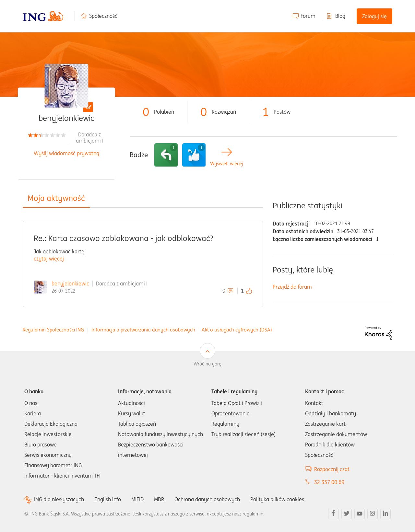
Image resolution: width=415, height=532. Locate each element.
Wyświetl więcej (226, 164)
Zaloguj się (374, 16)
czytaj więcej (49, 259)
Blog (340, 16)
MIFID (137, 499)
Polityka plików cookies (277, 499)
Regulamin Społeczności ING (53, 330)
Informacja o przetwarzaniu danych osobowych (143, 330)
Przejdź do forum (292, 287)
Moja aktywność (56, 198)
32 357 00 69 (329, 482)
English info (108, 499)
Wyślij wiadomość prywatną (66, 153)
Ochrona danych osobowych (207, 499)
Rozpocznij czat (332, 469)
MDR (159, 499)
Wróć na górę (207, 364)
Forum (308, 16)
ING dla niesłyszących (59, 499)
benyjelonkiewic (70, 283)
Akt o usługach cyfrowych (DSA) (237, 330)
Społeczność (103, 16)
